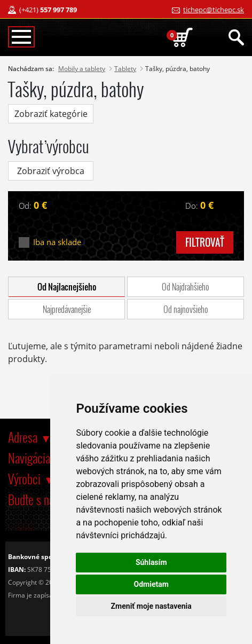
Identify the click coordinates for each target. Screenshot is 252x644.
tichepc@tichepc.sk (214, 10)
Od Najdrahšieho (186, 287)
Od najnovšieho (186, 309)
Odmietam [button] (151, 584)
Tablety (125, 69)
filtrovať (205, 242)
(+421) (48, 10)
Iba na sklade (57, 242)
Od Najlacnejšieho (67, 287)
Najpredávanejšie (67, 309)
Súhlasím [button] (151, 562)
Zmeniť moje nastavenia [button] (151, 606)
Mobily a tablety (82, 69)
